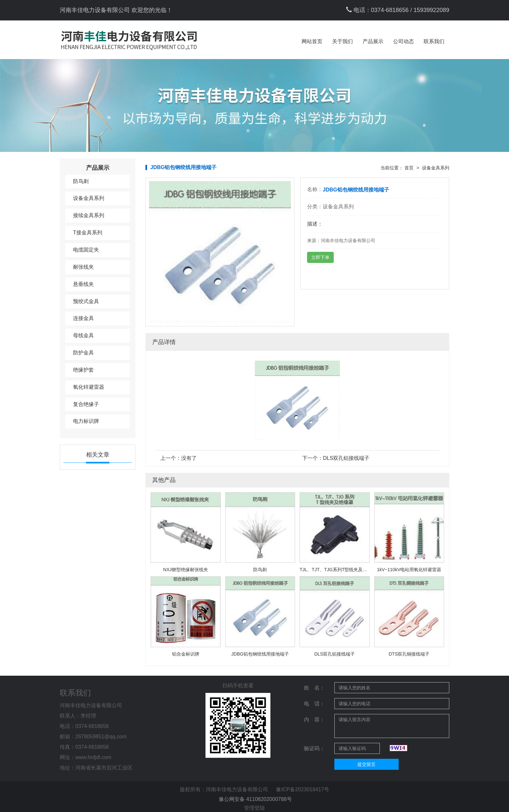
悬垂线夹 (83, 284)
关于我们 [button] (342, 41)
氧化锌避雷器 (89, 387)
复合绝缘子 (86, 404)
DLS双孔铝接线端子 (346, 458)
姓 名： (314, 688)
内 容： (314, 720)
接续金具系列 (89, 215)
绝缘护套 (83, 370)
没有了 (189, 458)
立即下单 (320, 257)
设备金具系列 (89, 198)
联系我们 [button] (434, 41)
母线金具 (83, 335)
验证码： (314, 749)
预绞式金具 (86, 301)
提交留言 (366, 764)
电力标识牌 (86, 421)
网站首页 (312, 41)
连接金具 (83, 318)
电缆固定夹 (86, 250)
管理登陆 (255, 808)
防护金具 (83, 353)
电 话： (314, 704)
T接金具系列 (88, 233)
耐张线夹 (83, 267)
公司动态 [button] (403, 41)
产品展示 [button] (373, 41)
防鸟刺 (81, 181)
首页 (409, 168)
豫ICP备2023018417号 (303, 789)
